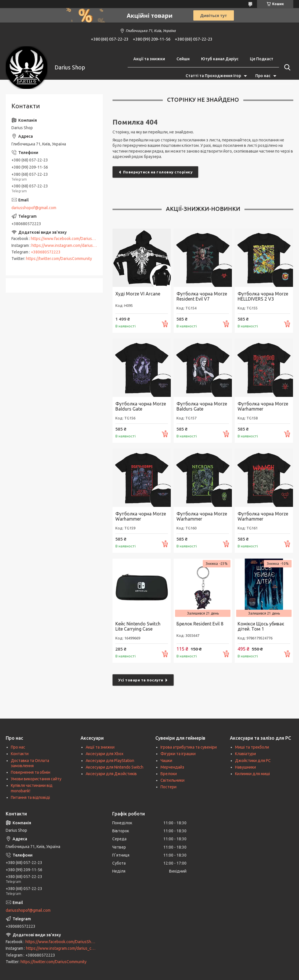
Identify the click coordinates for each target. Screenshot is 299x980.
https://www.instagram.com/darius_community (73, 245)
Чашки (166, 761)
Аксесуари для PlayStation (110, 761)
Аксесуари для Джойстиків (111, 774)
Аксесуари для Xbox (105, 754)
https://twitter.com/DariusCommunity (59, 259)
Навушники (245, 767)
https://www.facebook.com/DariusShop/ (67, 239)
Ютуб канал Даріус (220, 59)
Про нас (263, 76)
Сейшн (183, 59)
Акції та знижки (149, 59)
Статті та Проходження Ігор (213, 76)
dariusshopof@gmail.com (34, 208)
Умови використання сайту (36, 779)
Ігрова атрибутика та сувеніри (189, 747)
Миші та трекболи (252, 747)
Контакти (20, 754)
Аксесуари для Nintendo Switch (115, 767)
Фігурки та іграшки (178, 754)
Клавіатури (245, 754)
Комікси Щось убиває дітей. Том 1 (261, 626)
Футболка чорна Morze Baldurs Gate (141, 406)
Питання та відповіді (30, 797)
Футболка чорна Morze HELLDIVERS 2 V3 (263, 296)
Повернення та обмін (31, 772)
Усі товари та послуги (141, 680)
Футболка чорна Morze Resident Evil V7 (202, 296)
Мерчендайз (172, 767)
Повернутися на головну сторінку (158, 172)
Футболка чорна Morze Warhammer (263, 406)
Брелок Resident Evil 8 (200, 624)
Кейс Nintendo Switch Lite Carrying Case (138, 626)
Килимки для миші (252, 774)
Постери (168, 787)
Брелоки (169, 774)
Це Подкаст (262, 59)
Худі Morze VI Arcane (138, 294)
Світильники (172, 780)
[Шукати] (286, 67)
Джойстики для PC (253, 761)
